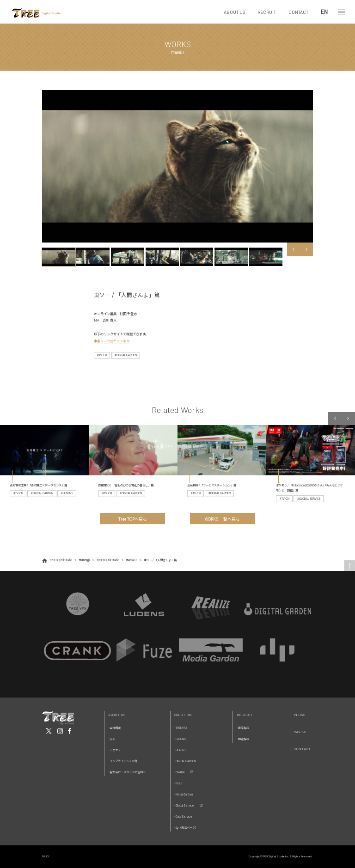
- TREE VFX (181, 728)
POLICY (46, 856)
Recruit (245, 714)
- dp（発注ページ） (186, 828)
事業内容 (84, 560)
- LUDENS (180, 739)
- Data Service (183, 816)
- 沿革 (112, 739)
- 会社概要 (114, 728)
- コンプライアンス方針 (123, 761)
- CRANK (180, 772)
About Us (117, 714)
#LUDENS (67, 493)
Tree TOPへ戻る (133, 519)
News (300, 714)
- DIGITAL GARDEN (185, 761)
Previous (294, 249)
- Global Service (184, 805)
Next (307, 249)
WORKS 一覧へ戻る (222, 519)
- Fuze (178, 783)
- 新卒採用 (243, 728)
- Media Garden (184, 794)
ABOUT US (234, 12)
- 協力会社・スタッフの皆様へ (127, 772)
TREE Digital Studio (61, 560)
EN (324, 12)
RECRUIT (267, 12)
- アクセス (114, 750)
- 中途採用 (243, 739)
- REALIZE (180, 750)
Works (300, 731)
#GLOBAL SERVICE (309, 499)
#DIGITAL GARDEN (126, 355)
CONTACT (298, 12)
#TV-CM (102, 355)
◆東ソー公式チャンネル (112, 341)
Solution (183, 714)
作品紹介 (131, 560)
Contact (302, 749)
